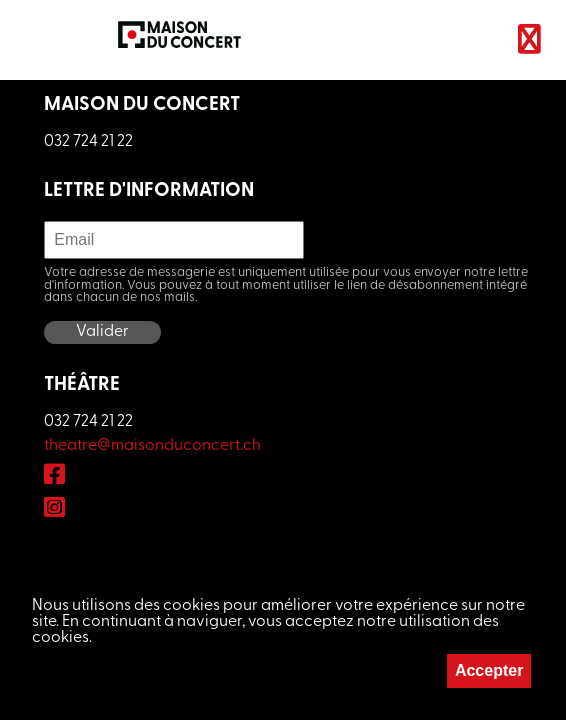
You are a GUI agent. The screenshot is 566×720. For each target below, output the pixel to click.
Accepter (489, 670)
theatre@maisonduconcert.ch (152, 446)
